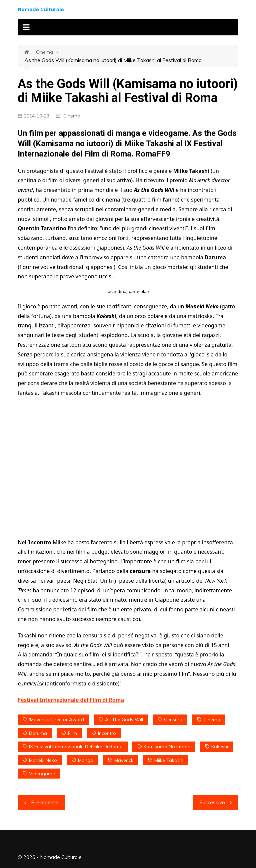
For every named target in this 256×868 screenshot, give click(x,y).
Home (30, 52)
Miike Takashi (169, 760)
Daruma (38, 733)
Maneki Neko (43, 760)
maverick (124, 760)
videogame (42, 774)
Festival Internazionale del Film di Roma (71, 700)
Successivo (212, 802)
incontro (107, 733)
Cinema (44, 52)
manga (86, 760)
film (72, 733)
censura (173, 719)
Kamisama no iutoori (167, 747)
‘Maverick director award (56, 719)
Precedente (45, 802)
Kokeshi (220, 747)
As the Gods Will (124, 719)
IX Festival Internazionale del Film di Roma (76, 747)
